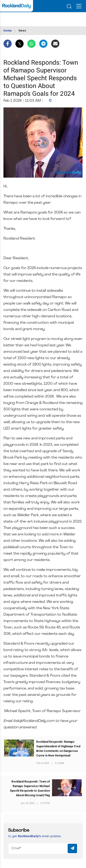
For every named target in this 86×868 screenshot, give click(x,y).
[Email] (43, 849)
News (22, 31)
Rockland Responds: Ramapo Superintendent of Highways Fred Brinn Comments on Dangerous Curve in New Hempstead (58, 749)
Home (8, 31)
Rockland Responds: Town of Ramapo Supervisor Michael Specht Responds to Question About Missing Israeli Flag (30, 788)
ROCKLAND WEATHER (25, 18)
